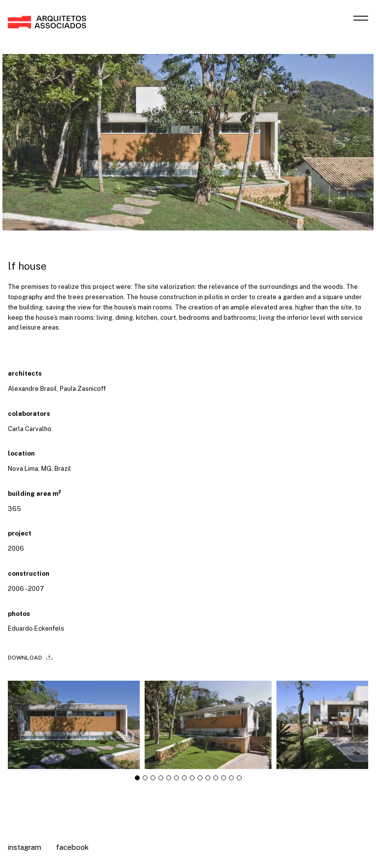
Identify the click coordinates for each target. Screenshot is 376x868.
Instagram (25, 847)
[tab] (137, 782)
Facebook (72, 847)
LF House (27, 266)
